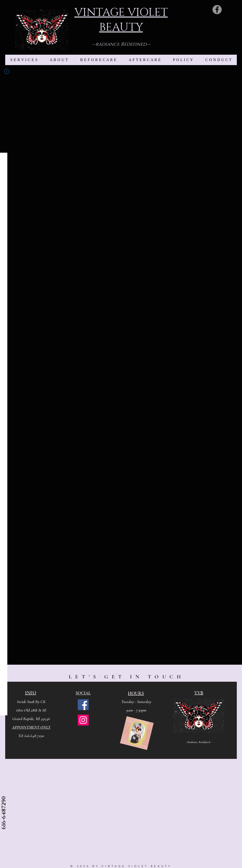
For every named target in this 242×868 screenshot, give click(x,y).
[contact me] (4, 832)
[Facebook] (217, 10)
